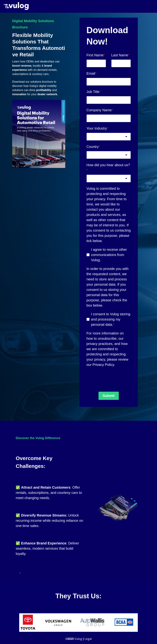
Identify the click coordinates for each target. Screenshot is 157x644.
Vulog (78, 638)
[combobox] (109, 136)
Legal (88, 638)
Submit (109, 395)
